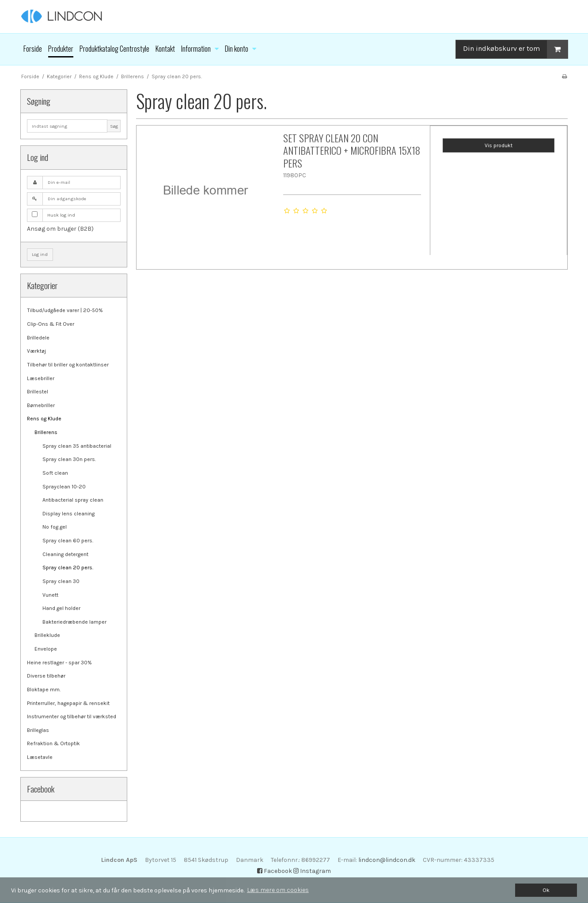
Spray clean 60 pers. (68, 541)
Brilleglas (38, 730)
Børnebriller (41, 405)
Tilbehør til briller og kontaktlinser (68, 365)
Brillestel (38, 392)
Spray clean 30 (61, 581)
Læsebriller (41, 378)
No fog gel (55, 527)
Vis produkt (499, 145)
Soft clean (55, 473)
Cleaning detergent (65, 554)
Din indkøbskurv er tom (515, 49)
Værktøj (36, 351)
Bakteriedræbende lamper (74, 622)
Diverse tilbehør (46, 676)
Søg (114, 126)
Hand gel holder (61, 608)
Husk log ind (61, 215)
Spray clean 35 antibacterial (77, 446)
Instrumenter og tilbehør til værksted (72, 716)
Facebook (275, 871)
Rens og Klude (44, 419)
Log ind (40, 254)
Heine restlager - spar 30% (59, 663)
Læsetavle (40, 757)
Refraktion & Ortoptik (53, 743)
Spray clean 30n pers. (69, 459)
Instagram (312, 871)
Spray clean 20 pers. (68, 568)
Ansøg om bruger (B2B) (60, 229)
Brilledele (38, 338)
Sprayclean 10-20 (64, 487)
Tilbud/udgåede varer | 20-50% (65, 310)
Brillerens (46, 432)
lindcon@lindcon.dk (387, 860)
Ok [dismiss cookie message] (546, 890)
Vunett (50, 595)
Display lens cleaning (68, 514)
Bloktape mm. (44, 690)
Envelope (46, 649)
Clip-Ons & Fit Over (51, 324)
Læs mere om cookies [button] (278, 890)
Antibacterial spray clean (73, 500)
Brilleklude (47, 635)
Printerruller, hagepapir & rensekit (68, 703)
